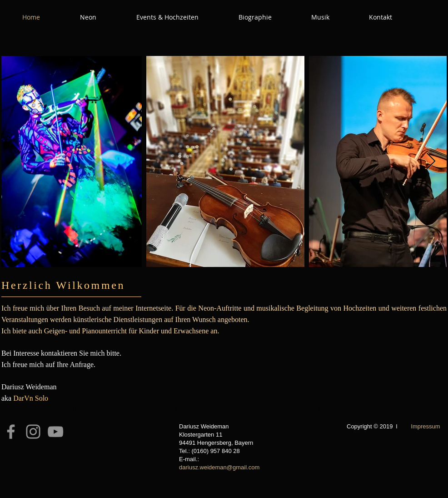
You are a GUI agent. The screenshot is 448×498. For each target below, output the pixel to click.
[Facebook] (11, 432)
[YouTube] (55, 432)
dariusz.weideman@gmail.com (219, 467)
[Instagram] (33, 432)
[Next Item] (431, 162)
